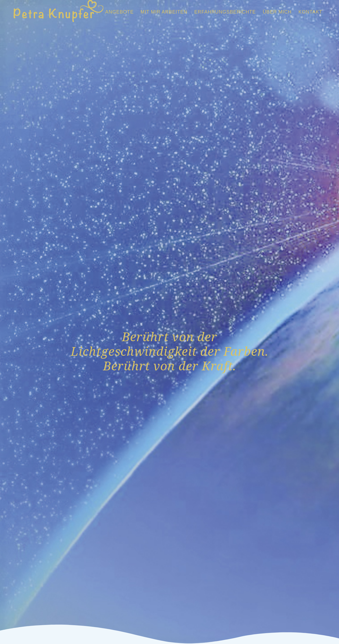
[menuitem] (119, 12)
